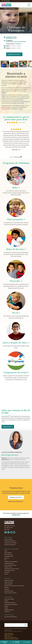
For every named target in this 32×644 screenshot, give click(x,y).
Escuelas (7, 578)
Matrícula (6, 587)
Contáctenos (18, 44)
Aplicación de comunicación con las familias (14, 586)
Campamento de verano (10, 571)
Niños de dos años (9, 554)
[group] (5, 64)
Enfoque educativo (9, 539)
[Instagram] (8, 532)
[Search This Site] (16, 625)
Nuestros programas (12, 549)
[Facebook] (6, 532)
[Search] (26, 625)
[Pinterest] (11, 532)
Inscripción (7, 589)
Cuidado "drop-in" (8, 567)
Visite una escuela (8, 582)
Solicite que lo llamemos (20, 42)
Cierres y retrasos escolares (10, 593)
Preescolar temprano (9, 556)
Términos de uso (8, 636)
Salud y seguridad (8, 584)
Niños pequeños (8, 553)
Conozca (8, 427)
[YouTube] (14, 532)
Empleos (6, 601)
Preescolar (16, 281)
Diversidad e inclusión (9, 599)
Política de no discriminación (11, 637)
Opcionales (7, 572)
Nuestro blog (9, 615)
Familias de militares (9, 591)
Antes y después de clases (16, 343)
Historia (6, 608)
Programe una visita (14, 54)
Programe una (16, 497)
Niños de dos (16, 249)
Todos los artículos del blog (11, 617)
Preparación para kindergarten (11, 562)
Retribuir (6, 606)
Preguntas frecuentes (9, 610)
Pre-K (6, 560)
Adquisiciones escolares (10, 603)
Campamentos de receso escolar (12, 569)
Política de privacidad (9, 635)
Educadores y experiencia (10, 541)
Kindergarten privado (9, 563)
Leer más (16, 150)
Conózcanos (9, 597)
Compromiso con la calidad (10, 543)
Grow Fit (6, 574)
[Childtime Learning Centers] (6, 5)
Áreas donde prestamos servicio (12, 639)
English (8, 529)
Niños (16, 219)
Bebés (6, 551)
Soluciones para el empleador (11, 604)
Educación (8, 537)
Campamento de (16, 373)
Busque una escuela (9, 580)
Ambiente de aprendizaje (10, 545)
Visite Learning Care (9, 633)
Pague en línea (10, 528)
